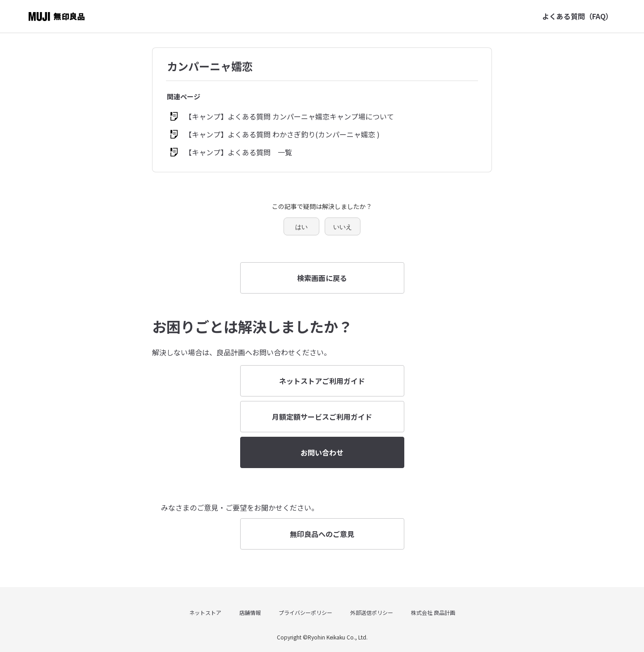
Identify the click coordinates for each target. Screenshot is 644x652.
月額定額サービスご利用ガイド (322, 417)
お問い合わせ (322, 452)
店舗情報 (250, 612)
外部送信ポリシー (372, 612)
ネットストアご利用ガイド (322, 381)
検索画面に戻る (322, 278)
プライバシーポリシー (305, 612)
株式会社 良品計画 (433, 612)
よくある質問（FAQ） (577, 16)
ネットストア (205, 612)
